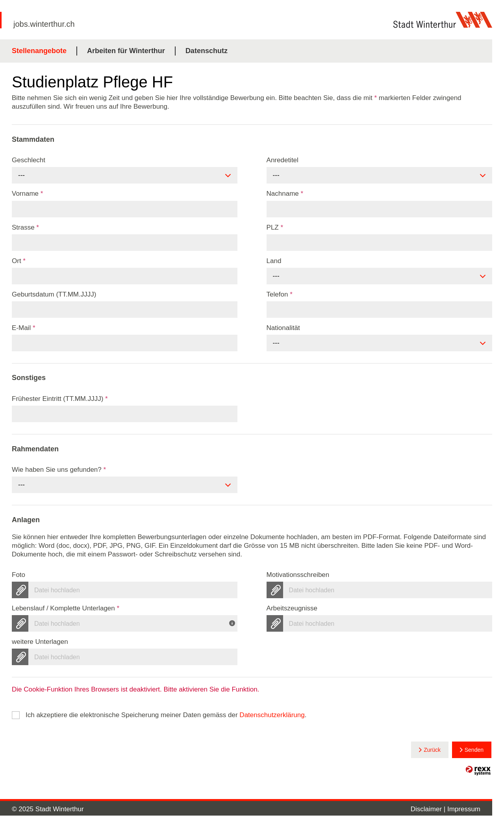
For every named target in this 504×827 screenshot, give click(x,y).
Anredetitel (283, 160)
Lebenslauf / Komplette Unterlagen (66, 608)
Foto (19, 575)
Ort (19, 261)
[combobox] (125, 175)
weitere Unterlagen (40, 642)
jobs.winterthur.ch (44, 24)
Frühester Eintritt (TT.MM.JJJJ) (60, 399)
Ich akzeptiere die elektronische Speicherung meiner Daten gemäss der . (166, 715)
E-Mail (24, 328)
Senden (474, 750)
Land (274, 261)
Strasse (25, 227)
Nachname (285, 194)
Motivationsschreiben (298, 575)
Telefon (280, 294)
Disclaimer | (429, 809)
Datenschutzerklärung (272, 715)
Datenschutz (207, 51)
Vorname (27, 194)
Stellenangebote (39, 51)
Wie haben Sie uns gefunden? (59, 470)
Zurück (432, 750)
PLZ (275, 227)
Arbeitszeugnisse (292, 608)
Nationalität (283, 328)
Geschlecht (29, 160)
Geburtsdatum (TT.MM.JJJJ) (54, 294)
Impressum (464, 809)
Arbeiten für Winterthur (126, 51)
